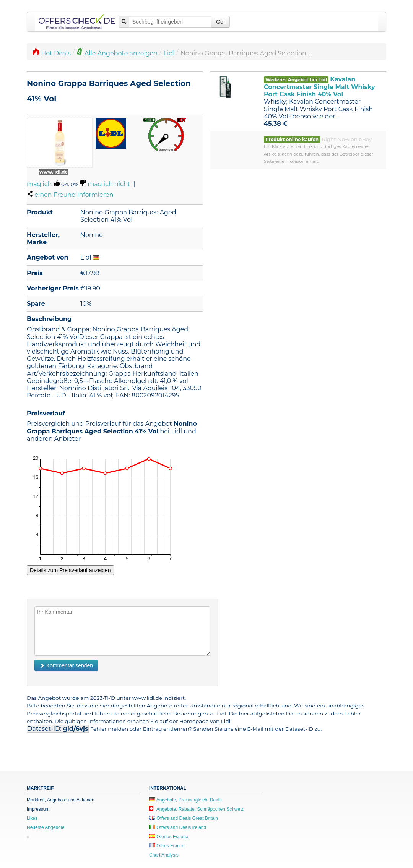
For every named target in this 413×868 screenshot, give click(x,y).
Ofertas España (169, 837)
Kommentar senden (66, 665)
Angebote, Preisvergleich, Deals (185, 800)
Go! (220, 22)
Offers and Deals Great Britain (184, 818)
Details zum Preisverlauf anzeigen (70, 570)
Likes (32, 818)
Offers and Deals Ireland (178, 827)
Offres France (167, 846)
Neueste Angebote (46, 827)
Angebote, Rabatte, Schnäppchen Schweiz (196, 809)
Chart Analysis (164, 855)
